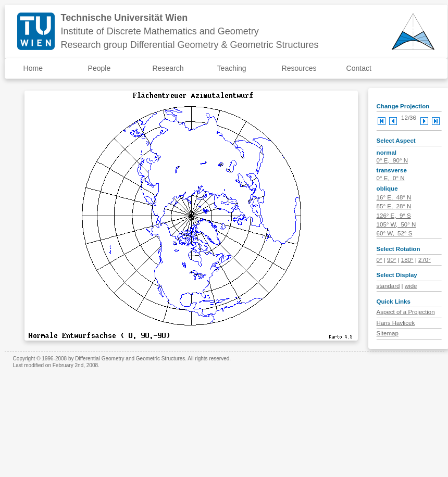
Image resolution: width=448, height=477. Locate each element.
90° (391, 260)
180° (407, 260)
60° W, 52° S (395, 233)
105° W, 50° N (396, 224)
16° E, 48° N (394, 197)
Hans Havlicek (396, 323)
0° (379, 260)
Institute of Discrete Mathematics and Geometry (160, 31)
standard (388, 286)
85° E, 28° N (394, 206)
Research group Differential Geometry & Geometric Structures (190, 45)
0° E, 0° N (391, 178)
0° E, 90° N (392, 160)
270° (425, 260)
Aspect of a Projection (406, 312)
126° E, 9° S (394, 216)
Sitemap (388, 333)
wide (411, 286)
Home (33, 68)
